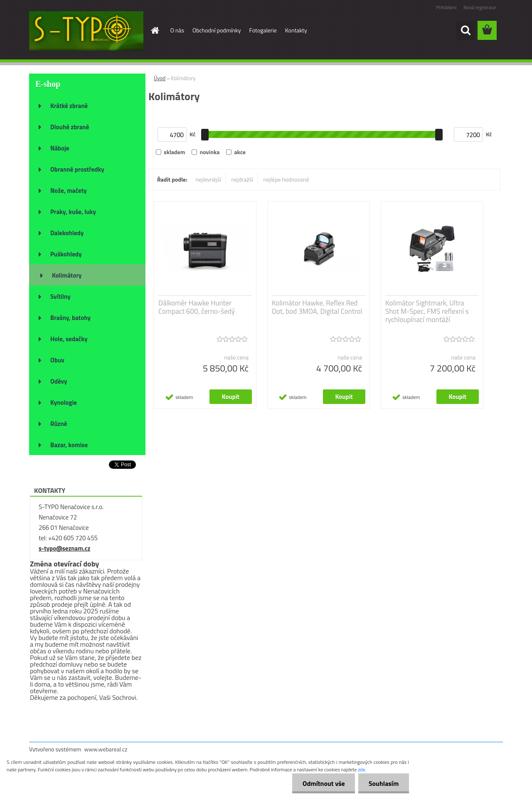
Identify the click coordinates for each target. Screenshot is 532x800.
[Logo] (86, 31)
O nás (177, 30)
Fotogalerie (263, 30)
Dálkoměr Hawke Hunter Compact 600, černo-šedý (197, 307)
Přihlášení (446, 7)
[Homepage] (155, 30)
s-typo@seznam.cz (64, 548)
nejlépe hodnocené (286, 179)
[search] (465, 30)
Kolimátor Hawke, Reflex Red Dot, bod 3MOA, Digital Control (317, 307)
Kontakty (296, 30)
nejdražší (242, 179)
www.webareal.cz (106, 749)
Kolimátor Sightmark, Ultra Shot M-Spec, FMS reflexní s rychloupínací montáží (427, 311)
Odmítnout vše (323, 783)
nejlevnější (209, 179)
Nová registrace (480, 7)
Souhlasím (383, 783)
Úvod (160, 78)
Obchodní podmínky (217, 30)
